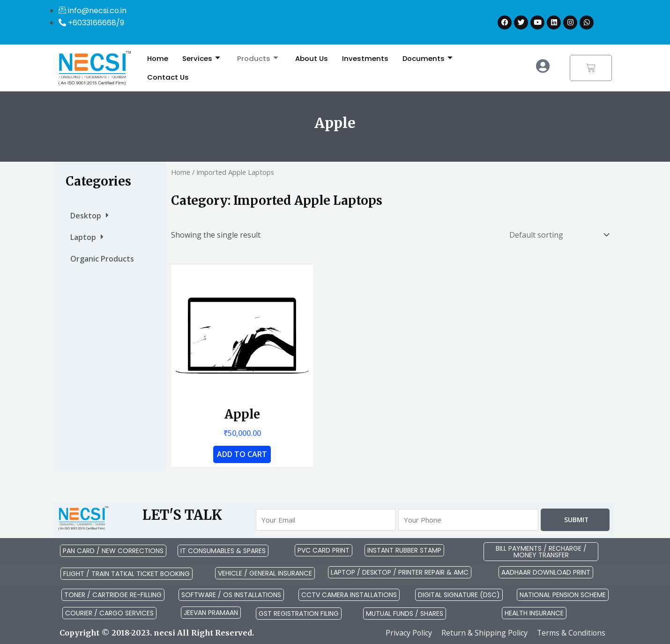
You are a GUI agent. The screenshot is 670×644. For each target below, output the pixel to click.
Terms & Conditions (570, 633)
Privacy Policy (407, 633)
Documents (428, 59)
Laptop (87, 237)
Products (258, 59)
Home (158, 58)
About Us (312, 58)
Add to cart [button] (242, 454)
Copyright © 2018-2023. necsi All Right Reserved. (157, 633)
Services (201, 59)
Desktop (89, 216)
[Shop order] (557, 235)
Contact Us (168, 77)
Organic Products (102, 259)
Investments (365, 58)
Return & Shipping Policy (483, 633)
